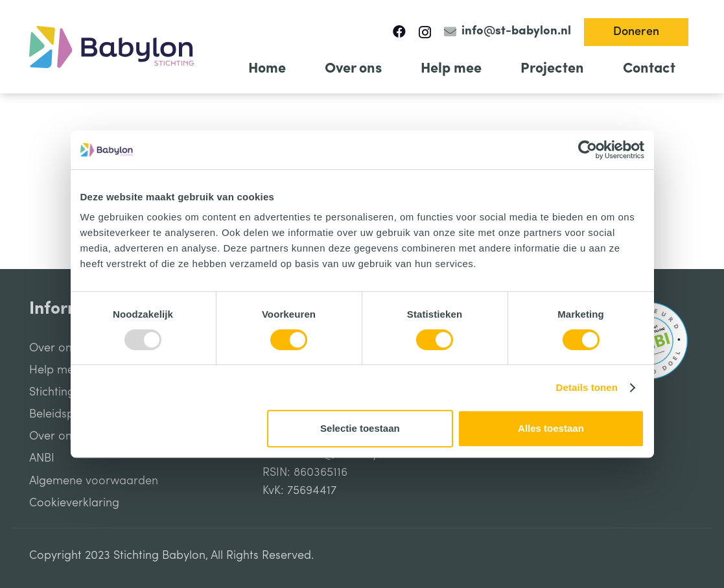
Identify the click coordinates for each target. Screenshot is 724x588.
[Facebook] (399, 32)
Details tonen (587, 387)
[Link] (111, 47)
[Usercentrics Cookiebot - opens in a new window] (588, 150)
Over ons (53, 348)
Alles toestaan (551, 428)
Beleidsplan (60, 414)
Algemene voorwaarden (94, 481)
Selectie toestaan (360, 428)
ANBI (42, 458)
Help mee (55, 370)
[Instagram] (425, 32)
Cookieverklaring (74, 503)
